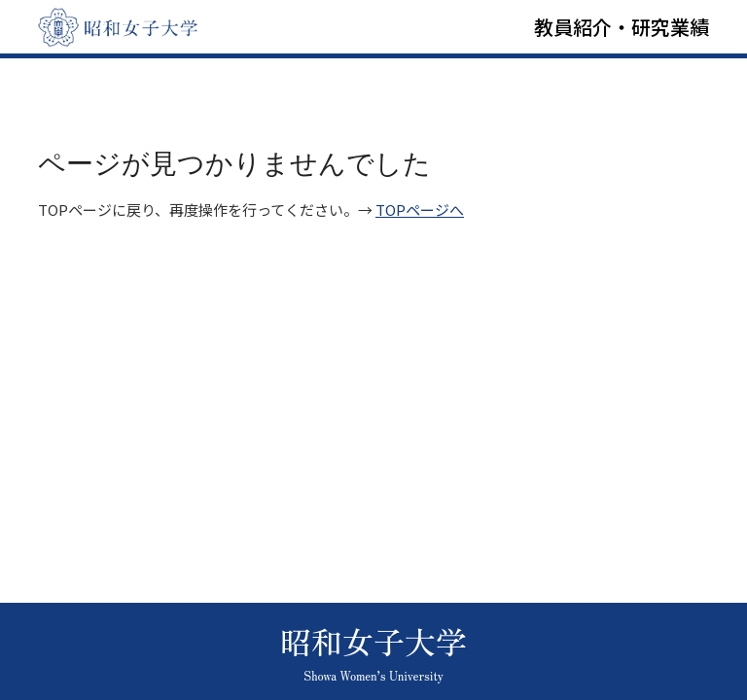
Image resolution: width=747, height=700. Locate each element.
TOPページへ (420, 210)
